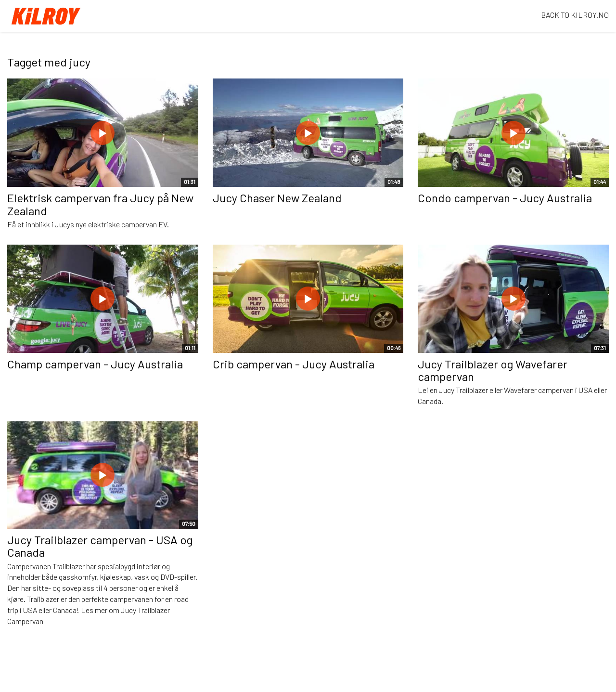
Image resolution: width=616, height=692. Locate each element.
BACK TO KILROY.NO (575, 15)
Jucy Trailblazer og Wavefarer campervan (493, 370)
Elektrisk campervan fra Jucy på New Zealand (100, 204)
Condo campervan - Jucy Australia (505, 198)
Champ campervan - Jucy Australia (95, 364)
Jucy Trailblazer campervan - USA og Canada (100, 546)
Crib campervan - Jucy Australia (294, 364)
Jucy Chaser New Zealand (277, 198)
